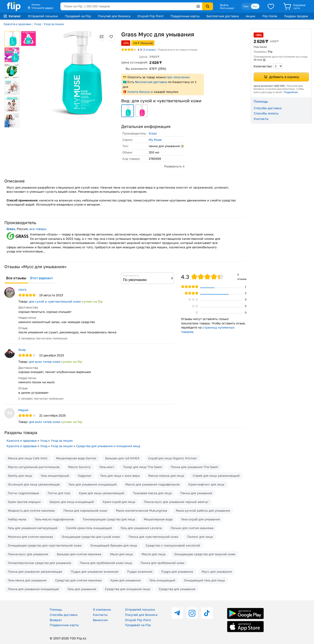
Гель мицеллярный (55, 476)
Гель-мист (107, 467)
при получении (178, 77)
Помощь (56, 609)
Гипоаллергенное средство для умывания (39, 563)
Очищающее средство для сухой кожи (91, 537)
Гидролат (85, 476)
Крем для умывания (125, 580)
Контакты (261, 119)
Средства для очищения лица (127, 589)
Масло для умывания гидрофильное (153, 484)
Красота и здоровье (18, 24)
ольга (22, 289)
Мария (23, 410)
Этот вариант (41, 278)
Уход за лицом (54, 24)
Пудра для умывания (177, 572)
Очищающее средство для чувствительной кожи (45, 545)
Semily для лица (20, 476)
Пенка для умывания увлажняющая (35, 572)
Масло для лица (154, 554)
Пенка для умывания (196, 493)
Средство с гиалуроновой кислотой (173, 545)
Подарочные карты (185, 16)
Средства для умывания (177, 589)
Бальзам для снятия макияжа (79, 554)
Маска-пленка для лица (166, 476)
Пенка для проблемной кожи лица (106, 563)
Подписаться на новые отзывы (178, 50)
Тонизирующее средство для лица (109, 519)
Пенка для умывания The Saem (194, 467)
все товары (38, 229)
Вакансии (100, 620)
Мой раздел (227, 8)
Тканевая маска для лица (152, 493)
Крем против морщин (24, 502)
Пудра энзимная (140, 572)
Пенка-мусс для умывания (28, 554)
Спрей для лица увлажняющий (216, 476)
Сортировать (131, 275)
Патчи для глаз (59, 493)
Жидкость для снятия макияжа (31, 510)
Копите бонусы (139, 92)
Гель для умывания (82, 589)
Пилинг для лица (200, 537)
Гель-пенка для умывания (27, 580)
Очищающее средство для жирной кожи (205, 554)
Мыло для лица (121, 554)
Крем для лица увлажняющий (102, 493)
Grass (153, 133)
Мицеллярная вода (158, 519)
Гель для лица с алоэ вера (120, 476)
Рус (255, 6)
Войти (224, 5)
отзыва (149, 50)
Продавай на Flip (78, 16)
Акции (251, 16)
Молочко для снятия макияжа (30, 537)
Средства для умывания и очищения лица (108, 446)
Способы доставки (268, 108)
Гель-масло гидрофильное (54, 519)
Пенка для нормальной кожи (85, 510)
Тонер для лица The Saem (142, 467)
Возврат (56, 620)
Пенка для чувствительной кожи (154, 537)
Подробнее (291, 92)
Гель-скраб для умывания (201, 519)
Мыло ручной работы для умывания (203, 510)
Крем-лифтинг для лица (206, 484)
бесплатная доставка (151, 82)
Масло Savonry (79, 467)
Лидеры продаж (296, 16)
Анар (22, 350)
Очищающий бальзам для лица (114, 545)
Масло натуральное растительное (34, 467)
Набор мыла (17, 519)
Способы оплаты (266, 113)
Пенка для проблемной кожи (163, 563)
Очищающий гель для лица (204, 580)
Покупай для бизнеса (114, 16)
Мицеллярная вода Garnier (76, 458)
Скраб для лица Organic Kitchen (172, 458)
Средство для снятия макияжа (78, 580)
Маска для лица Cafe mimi (28, 458)
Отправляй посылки (43, 16)
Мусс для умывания (217, 572)
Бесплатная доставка (223, 16)
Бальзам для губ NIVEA (122, 458)
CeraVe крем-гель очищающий (89, 528)
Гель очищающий (162, 580)
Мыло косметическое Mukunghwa (142, 510)
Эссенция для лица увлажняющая (34, 484)
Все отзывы (16, 278)
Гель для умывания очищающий (93, 484)
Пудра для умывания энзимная (95, 572)
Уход (38, 24)
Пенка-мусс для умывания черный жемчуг (176, 502)
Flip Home (270, 16)
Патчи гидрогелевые (23, 493)
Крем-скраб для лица (119, 502)
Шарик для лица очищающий (72, 502)
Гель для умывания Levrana (141, 528)
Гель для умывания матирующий (33, 528)
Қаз (246, 6)
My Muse (155, 140)
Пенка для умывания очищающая (33, 589)
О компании (102, 609)
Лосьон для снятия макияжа (192, 528)
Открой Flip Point (150, 16)
